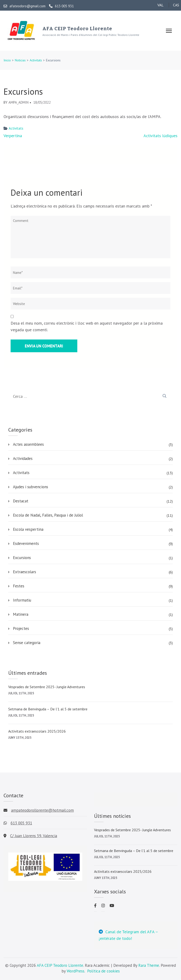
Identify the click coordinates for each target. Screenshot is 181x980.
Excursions (22, 558)
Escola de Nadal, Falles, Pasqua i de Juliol (48, 515)
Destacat (21, 501)
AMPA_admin (19, 102)
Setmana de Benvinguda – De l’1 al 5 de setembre (48, 709)
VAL (160, 5)
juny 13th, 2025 (20, 738)
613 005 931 (61, 6)
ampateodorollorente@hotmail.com (42, 810)
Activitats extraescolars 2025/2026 (37, 731)
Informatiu (22, 600)
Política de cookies (103, 971)
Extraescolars (25, 572)
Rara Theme (149, 965)
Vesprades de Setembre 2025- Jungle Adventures (47, 687)
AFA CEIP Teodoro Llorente (77, 29)
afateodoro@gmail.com (25, 6)
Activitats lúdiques (160, 136)
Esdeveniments (26, 543)
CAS (176, 5)
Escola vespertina (28, 529)
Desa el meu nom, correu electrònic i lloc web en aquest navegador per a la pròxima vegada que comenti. (87, 326)
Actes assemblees (28, 444)
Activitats (16, 128)
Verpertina (13, 136)
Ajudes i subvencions (31, 487)
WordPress (76, 971)
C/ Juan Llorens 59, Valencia (34, 836)
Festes (19, 586)
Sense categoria (27, 643)
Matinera (21, 614)
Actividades (23, 458)
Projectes (21, 628)
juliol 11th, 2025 (21, 693)
